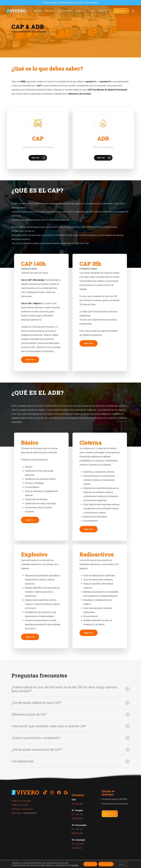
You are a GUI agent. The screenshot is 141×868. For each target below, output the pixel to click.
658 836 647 (77, 833)
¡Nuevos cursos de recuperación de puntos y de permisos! (71, 3)
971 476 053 (77, 814)
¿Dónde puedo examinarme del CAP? (70, 750)
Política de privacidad (21, 801)
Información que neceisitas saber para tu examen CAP (70, 726)
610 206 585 (77, 804)
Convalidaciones (70, 761)
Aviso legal (16, 813)
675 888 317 (77, 848)
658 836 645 (77, 819)
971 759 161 (77, 829)
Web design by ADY (30, 813)
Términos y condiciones (22, 809)
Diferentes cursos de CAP (70, 715)
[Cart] (133, 11)
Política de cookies (20, 805)
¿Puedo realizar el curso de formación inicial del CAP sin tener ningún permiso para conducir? (70, 689)
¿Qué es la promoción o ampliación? (70, 738)
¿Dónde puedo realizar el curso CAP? (70, 703)
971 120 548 (77, 844)
